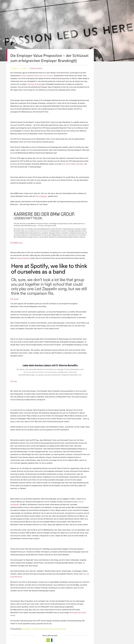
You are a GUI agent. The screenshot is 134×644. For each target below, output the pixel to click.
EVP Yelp (14, 381)
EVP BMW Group (16, 243)
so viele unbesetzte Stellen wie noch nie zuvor (37, 75)
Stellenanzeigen (60, 629)
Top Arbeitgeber (41, 196)
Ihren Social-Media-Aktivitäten (73, 164)
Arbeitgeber (26, 629)
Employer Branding (36, 68)
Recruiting (50, 629)
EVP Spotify (14, 299)
